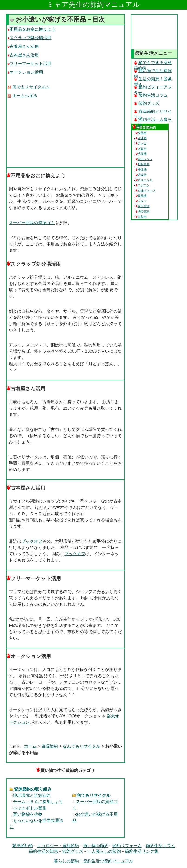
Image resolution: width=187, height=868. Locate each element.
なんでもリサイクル (82, 746)
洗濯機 (141, 154)
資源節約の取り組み (31, 789)
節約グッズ (147, 103)
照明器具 (143, 164)
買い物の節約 (96, 846)
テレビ (141, 143)
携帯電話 (143, 211)
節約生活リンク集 (142, 851)
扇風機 (141, 196)
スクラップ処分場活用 (30, 38)
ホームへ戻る (23, 96)
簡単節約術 (23, 846)
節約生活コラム (151, 95)
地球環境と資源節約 (30, 795)
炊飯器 (141, 149)
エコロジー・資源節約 (58, 846)
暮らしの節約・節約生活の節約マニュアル (94, 861)
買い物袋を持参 (26, 814)
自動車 (141, 217)
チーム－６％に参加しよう (36, 802)
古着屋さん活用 (23, 46)
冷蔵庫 (141, 133)
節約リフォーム (127, 846)
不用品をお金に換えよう (32, 29)
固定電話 (143, 206)
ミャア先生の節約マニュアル (93, 5)
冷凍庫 (141, 138)
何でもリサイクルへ (29, 87)
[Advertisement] (65, 132)
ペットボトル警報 (28, 808)
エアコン (143, 185)
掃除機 (141, 169)
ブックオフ (32, 541)
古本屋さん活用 (23, 55)
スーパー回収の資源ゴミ (32, 223)
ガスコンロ (144, 180)
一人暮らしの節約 (104, 851)
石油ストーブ (146, 190)
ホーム (30, 746)
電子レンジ (144, 159)
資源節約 (50, 746)
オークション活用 (25, 72)
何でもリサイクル (91, 795)
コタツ (141, 201)
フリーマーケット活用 (30, 64)
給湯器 (141, 175)
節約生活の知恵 (43, 851)
